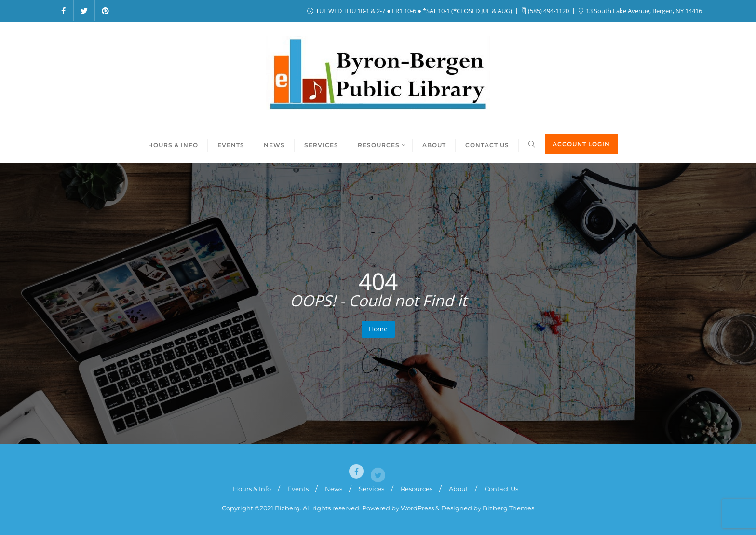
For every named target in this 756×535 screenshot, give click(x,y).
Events (298, 489)
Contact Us (501, 489)
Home (378, 329)
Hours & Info (252, 489)
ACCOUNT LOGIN (581, 144)
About (459, 489)
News (334, 489)
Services (371, 489)
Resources (417, 489)
